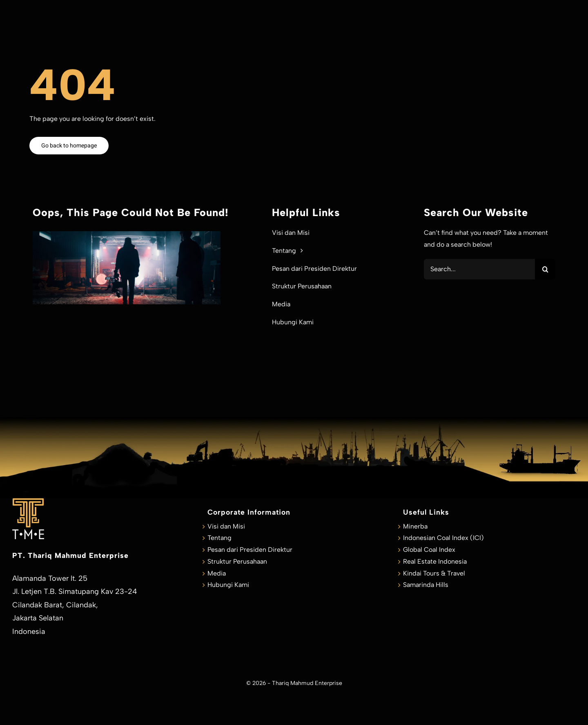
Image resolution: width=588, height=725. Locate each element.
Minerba (415, 526)
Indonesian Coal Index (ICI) (443, 538)
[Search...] (479, 269)
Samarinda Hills (426, 585)
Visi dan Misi (226, 526)
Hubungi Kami (228, 585)
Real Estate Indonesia (435, 561)
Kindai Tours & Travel (434, 573)
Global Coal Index (429, 550)
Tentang (219, 538)
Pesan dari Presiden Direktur (250, 550)
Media (217, 573)
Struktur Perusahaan (237, 561)
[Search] (545, 269)
